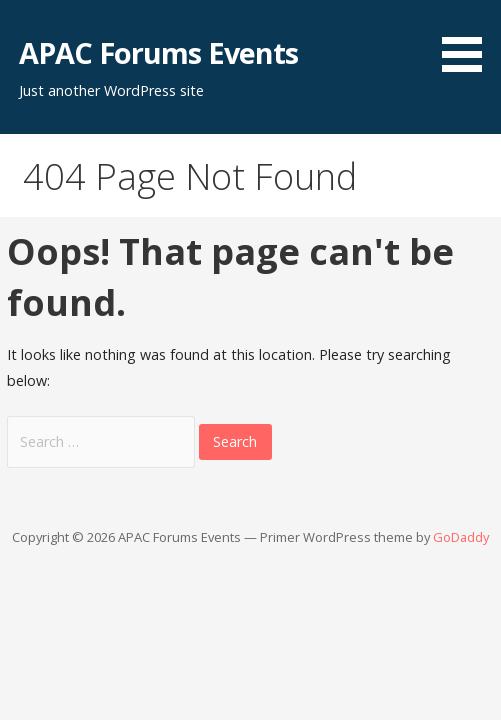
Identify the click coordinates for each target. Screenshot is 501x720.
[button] (469, 39)
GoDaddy (461, 537)
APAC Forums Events (158, 52)
